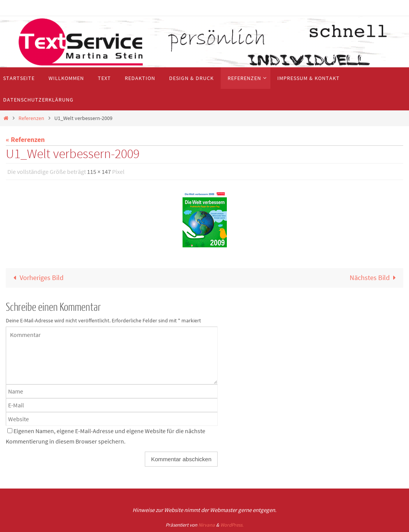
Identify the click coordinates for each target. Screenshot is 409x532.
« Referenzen (25, 139)
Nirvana (207, 525)
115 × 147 (99, 172)
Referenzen (31, 118)
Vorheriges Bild (36, 278)
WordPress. (232, 525)
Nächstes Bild (375, 278)
